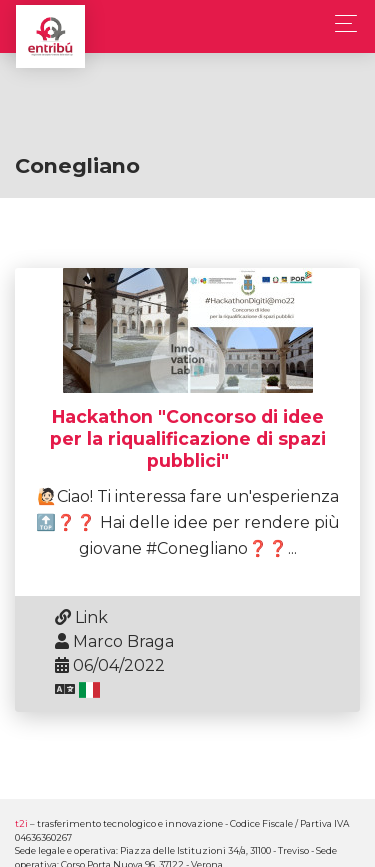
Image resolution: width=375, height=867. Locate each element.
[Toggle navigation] (340, 23)
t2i (21, 823)
